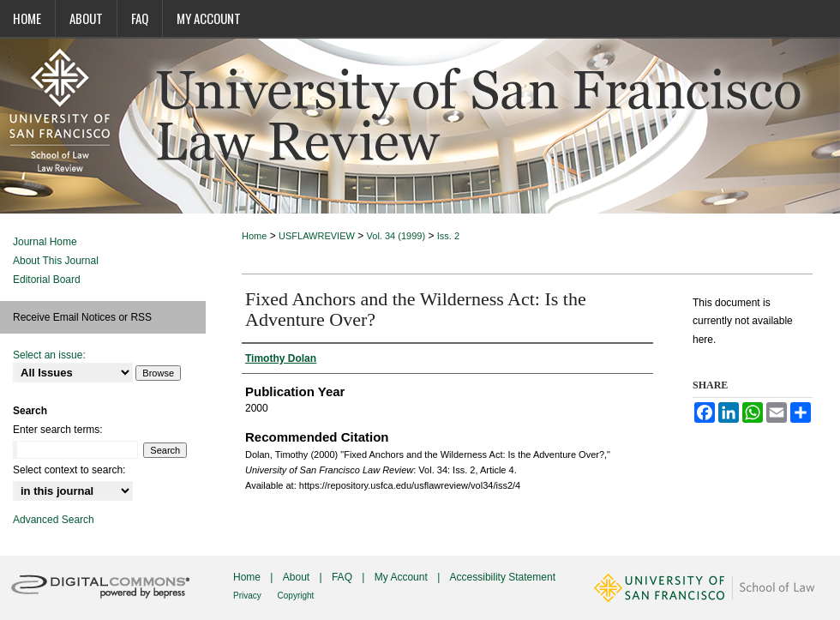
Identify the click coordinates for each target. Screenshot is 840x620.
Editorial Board (47, 280)
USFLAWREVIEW (317, 236)
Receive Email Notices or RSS (82, 317)
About (298, 577)
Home (254, 236)
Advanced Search (54, 520)
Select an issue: (49, 355)
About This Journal (56, 261)
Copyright (296, 596)
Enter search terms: (58, 430)
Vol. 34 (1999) (396, 236)
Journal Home (45, 242)
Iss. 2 (448, 236)
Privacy (249, 596)
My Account (402, 577)
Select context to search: (69, 470)
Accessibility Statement (503, 577)
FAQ (343, 577)
